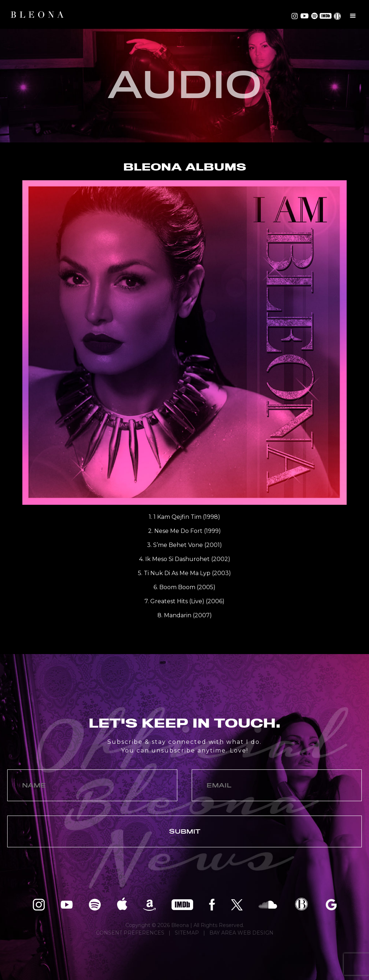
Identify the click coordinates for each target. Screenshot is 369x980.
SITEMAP (187, 933)
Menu (353, 16)
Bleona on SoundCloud (268, 904)
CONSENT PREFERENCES (130, 933)
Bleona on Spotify (313, 16)
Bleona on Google (331, 904)
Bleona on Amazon (149, 904)
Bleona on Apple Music (122, 904)
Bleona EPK (301, 904)
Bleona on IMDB (325, 16)
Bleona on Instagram (295, 16)
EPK (338, 16)
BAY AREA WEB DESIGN (241, 933)
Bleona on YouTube (304, 16)
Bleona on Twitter (237, 904)
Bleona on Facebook (212, 904)
